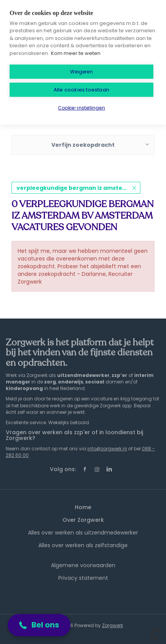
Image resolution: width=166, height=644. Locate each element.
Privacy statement (83, 578)
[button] (39, 625)
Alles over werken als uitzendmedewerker (83, 533)
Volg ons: (63, 469)
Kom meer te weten (76, 53)
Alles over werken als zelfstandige (83, 545)
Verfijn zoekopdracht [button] (83, 145)
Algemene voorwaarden (83, 565)
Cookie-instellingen (81, 108)
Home (83, 507)
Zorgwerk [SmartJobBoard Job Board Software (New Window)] (113, 625)
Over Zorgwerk (83, 520)
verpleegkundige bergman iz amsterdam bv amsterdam (78, 188)
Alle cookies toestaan (81, 90)
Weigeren (81, 72)
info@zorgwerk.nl (107, 449)
